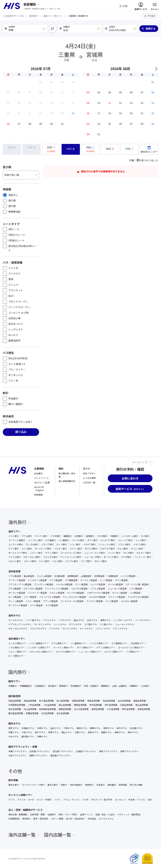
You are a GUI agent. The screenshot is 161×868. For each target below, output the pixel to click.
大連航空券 (113, 576)
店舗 (123, 6)
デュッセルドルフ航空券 (74, 597)
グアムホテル (49, 620)
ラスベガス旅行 (50, 557)
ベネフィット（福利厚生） (130, 814)
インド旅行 (141, 540)
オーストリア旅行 (43, 549)
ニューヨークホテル (125, 624)
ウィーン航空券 (16, 601)
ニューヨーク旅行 (92, 557)
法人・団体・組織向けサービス (25, 810)
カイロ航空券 (52, 605)
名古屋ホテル (136, 728)
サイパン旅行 (41, 536)
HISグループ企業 (42, 482)
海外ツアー (14, 531)
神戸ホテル (40, 732)
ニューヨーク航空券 (117, 589)
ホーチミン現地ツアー (64, 648)
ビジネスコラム (106, 819)
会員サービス (141, 6)
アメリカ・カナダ (26, 800)
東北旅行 (52, 686)
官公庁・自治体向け (76, 819)
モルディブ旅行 (144, 553)
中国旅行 (114, 536)
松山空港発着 (30, 709)
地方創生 (92, 819)
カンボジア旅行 (108, 540)
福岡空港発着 (65, 709)
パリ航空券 (135, 593)
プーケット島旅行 (17, 540)
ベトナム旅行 (78, 540)
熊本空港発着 (128, 709)
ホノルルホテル (16, 620)
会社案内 (38, 473)
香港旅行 (90, 536)
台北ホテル (92, 620)
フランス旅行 (124, 544)
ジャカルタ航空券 (64, 584)
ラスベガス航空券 (79, 589)
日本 (150, 800)
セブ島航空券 (71, 580)
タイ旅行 (145, 536)
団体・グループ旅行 (68, 814)
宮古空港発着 (63, 713)
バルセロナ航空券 (97, 597)
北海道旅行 (40, 686)
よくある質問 (89, 478)
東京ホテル (14, 728)
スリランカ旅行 (16, 544)
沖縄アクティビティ (18, 751)
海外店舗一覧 (24, 835)
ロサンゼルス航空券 (33, 589)
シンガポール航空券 (37, 580)
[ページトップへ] (151, 462)
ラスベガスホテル (38, 628)
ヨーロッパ (120, 800)
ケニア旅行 (86, 561)
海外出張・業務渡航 (18, 814)
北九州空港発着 (81, 709)
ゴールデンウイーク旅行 (33, 785)
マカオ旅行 (102, 536)
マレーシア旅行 (125, 540)
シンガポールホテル (123, 620)
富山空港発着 (65, 705)
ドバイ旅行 (44, 561)
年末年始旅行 (76, 785)
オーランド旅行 (111, 557)
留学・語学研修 (41, 819)
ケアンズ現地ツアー (106, 648)
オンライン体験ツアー (20, 795)
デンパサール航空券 (44, 584)
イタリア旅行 (47, 544)
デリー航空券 (81, 584)
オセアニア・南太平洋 (102, 800)
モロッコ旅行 (100, 561)
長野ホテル (108, 728)
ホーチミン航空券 (89, 580)
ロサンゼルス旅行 (32, 557)
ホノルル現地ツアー (18, 643)
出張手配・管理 (37, 814)
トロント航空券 (57, 593)
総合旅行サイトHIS (15, 16)
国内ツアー (14, 681)
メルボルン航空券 (129, 601)
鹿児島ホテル (28, 736)
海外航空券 (14, 571)
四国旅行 (134, 686)
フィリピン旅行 (35, 540)
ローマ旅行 (62, 544)
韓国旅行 (68, 536)
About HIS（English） (40, 489)
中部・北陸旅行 (91, 686)
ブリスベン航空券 (94, 601)
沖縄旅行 (13, 686)
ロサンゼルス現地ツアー (41, 652)
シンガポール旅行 (130, 536)
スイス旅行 (27, 549)
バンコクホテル (143, 620)
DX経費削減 (14, 819)
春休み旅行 (14, 785)
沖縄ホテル (42, 736)
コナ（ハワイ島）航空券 (137, 584)
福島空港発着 (140, 701)
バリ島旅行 (64, 540)
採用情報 (38, 495)
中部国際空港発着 (17, 705)
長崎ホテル (120, 732)
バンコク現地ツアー (99, 643)
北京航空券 (99, 576)
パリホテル (55, 628)
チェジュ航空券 (44, 576)
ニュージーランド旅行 (95, 553)
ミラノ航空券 (30, 597)
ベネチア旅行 (89, 544)
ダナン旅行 (92, 540)
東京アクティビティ (108, 751)
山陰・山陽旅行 (120, 686)
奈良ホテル (53, 732)
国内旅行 (33, 16)
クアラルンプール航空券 (20, 584)
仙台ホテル (55, 728)
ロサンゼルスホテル (18, 628)
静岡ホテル (95, 728)
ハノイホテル (60, 624)
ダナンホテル (75, 624)
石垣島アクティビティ (40, 751)
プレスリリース (41, 478)
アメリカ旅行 (15, 557)
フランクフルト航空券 (50, 597)
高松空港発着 (15, 709)
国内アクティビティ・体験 (23, 747)
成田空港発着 (30, 701)
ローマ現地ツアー (17, 656)
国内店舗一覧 (60, 835)
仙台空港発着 (124, 701)
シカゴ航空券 (136, 589)
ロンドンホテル (70, 628)
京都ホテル (14, 732)
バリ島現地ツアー (79, 643)
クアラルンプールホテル (20, 624)
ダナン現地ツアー (85, 648)
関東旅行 (63, 686)
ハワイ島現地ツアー (39, 643)
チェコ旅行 (123, 549)
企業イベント (86, 814)
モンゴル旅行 (32, 544)
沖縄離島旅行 (26, 686)
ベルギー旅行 (61, 549)
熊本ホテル (133, 732)
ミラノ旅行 (75, 544)
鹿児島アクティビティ (61, 755)
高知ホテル (93, 732)
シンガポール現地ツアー (39, 648)
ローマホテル (86, 628)
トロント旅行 (15, 561)
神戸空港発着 (111, 705)
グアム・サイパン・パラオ (76, 800)
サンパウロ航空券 (76, 593)
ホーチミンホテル (43, 624)
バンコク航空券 (128, 576)
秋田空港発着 (109, 701)
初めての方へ (89, 473)
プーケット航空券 (17, 580)
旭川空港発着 (63, 701)
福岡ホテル (106, 732)
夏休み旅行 (53, 785)
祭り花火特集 (136, 785)
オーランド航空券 (17, 593)
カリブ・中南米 (44, 800)
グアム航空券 (15, 589)
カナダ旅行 (126, 557)
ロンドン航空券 (120, 593)
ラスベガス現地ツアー (66, 652)
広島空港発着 (126, 705)
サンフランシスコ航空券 (57, 589)
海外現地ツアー (17, 639)
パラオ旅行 (55, 536)
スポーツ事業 (57, 819)
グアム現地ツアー (59, 643)
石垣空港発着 (47, 713)
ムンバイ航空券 (98, 584)
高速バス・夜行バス (53, 16)
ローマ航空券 (15, 597)
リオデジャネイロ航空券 (98, 593)
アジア (12, 800)
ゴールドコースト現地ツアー (131, 648)
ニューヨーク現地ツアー (90, 652)
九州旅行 (145, 686)
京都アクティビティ (129, 751)
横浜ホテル (82, 728)
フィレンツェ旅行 (107, 544)
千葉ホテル (69, 728)
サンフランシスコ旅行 (71, 557)
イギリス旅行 (140, 544)
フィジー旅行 (114, 553)
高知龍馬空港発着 (47, 709)
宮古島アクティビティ (63, 751)
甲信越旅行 (76, 686)
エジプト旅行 (72, 561)
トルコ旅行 (58, 561)
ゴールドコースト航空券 (72, 601)
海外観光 (112, 785)
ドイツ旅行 (14, 549)
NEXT (156, 69)
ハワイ (57, 800)
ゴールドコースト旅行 (71, 553)
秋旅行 (64, 785)
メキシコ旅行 (30, 561)
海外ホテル (14, 615)
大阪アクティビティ (18, 755)
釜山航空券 (29, 576)
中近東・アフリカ (137, 800)
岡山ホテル (67, 732)
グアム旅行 (27, 536)
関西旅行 (105, 686)
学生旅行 (100, 785)
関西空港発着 (80, 705)
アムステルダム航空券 (138, 597)
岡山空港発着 (142, 705)
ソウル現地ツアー (17, 648)
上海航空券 (86, 576)
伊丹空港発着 (96, 705)
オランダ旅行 (91, 549)
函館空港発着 (78, 701)
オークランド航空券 (18, 605)
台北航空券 (59, 576)
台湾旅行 (79, 536)
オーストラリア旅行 (18, 553)
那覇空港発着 (32, 713)
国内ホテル (14, 723)
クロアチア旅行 (107, 549)
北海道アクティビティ (86, 751)
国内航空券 (14, 696)
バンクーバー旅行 (143, 557)
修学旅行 (26, 819)
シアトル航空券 (98, 589)
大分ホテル (14, 736)
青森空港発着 (93, 701)
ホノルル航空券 (115, 584)
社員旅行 (52, 814)
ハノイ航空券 (106, 580)
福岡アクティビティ (39, 755)
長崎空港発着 (98, 709)
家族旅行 (89, 785)
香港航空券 (73, 576)
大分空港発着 (113, 709)
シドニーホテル (103, 628)
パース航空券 (112, 601)
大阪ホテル (27, 732)
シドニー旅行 (36, 553)
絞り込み (21, 432)
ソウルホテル (65, 620)
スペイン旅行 (76, 549)
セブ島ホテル (91, 624)
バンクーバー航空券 (37, 593)
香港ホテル (106, 620)
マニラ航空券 (56, 580)
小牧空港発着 (34, 705)
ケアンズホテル (120, 628)
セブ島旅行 (51, 540)
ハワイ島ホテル (33, 620)
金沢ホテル (122, 728)
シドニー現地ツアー (18, 652)
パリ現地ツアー (133, 652)
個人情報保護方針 (67, 481)
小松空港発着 (50, 705)
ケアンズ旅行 (51, 553)
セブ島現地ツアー (120, 643)
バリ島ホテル (106, 624)
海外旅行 (20, 522)
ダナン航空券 (121, 580)
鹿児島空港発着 (16, 713)
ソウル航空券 (15, 576)
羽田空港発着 (15, 701)
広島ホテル (80, 732)
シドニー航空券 (33, 601)
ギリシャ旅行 (137, 549)
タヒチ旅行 (128, 553)
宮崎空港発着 (144, 709)
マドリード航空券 (117, 597)
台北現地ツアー (138, 643)
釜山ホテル (79, 620)
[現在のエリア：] (31, 4)
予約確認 (151, 16)
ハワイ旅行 (14, 536)
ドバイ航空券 (36, 605)
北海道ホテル (28, 728)
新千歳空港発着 (46, 701)
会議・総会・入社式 (105, 814)
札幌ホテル (42, 728)
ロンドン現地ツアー (114, 652)
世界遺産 (123, 785)
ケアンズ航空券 (50, 601)
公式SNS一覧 (89, 482)
